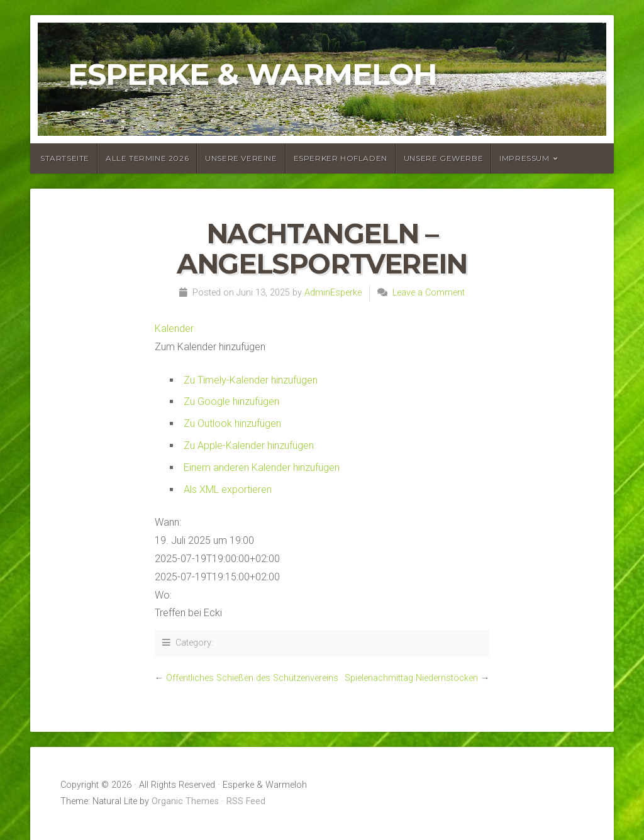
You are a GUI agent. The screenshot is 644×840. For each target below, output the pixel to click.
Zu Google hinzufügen (231, 401)
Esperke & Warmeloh (253, 74)
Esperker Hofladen (341, 158)
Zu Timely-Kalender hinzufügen (251, 380)
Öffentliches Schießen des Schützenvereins (252, 678)
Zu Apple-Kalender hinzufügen (249, 445)
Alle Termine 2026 (147, 158)
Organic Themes (185, 801)
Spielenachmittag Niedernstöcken (411, 678)
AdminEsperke (333, 293)
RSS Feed (246, 801)
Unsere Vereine (241, 158)
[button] (210, 347)
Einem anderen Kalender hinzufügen (262, 467)
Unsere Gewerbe (443, 158)
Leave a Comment (429, 293)
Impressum (524, 158)
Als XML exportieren (228, 489)
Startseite (65, 158)
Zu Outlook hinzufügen (232, 423)
